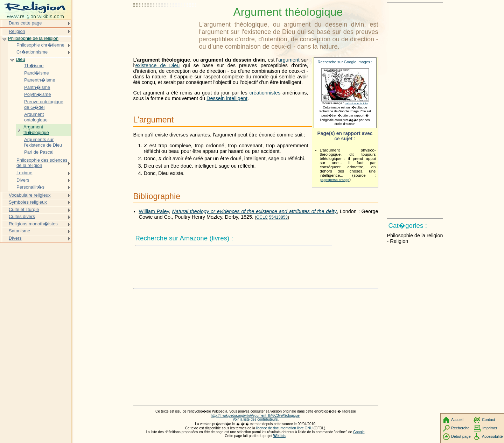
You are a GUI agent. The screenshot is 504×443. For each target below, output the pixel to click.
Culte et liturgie (24, 209)
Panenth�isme (40, 80)
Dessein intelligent (227, 98)
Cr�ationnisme (32, 52)
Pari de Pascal (39, 152)
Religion (17, 31)
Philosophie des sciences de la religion (42, 163)
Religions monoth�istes (33, 224)
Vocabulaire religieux (30, 195)
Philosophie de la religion (33, 38)
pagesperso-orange (335, 180)
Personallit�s (30, 187)
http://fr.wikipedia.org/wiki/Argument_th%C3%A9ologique (255, 416)
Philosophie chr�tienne (40, 45)
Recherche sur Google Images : (345, 62)
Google (359, 432)
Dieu (20, 59)
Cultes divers (22, 216)
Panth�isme (37, 87)
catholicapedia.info (356, 103)
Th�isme (34, 66)
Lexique (24, 173)
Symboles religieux (28, 202)
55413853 (278, 217)
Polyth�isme (37, 94)
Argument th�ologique (36, 130)
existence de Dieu (157, 65)
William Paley (154, 211)
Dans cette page (25, 23)
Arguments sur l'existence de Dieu (43, 142)
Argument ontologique (36, 117)
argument (289, 60)
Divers (23, 180)
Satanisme (19, 231)
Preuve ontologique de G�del (44, 104)
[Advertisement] (165, 23)
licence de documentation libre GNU (285, 428)
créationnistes (265, 93)
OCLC (262, 217)
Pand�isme (37, 73)
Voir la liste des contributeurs (255, 419)
